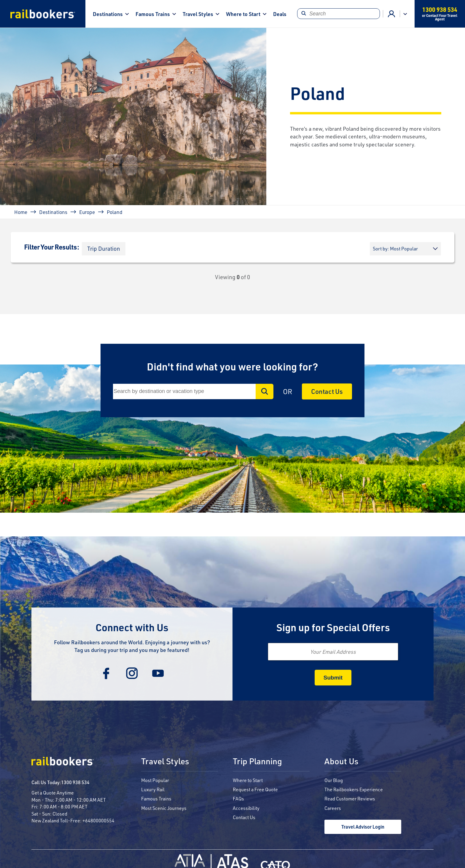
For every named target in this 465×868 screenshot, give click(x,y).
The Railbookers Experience (354, 789)
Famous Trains (153, 14)
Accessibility (246, 808)
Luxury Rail (153, 789)
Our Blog (334, 780)
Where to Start (243, 14)
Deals (280, 14)
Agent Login (391, 14)
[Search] (339, 14)
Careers (333, 808)
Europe (87, 212)
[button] (104, 249)
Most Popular (155, 780)
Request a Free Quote (255, 789)
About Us (341, 762)
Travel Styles (198, 14)
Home (21, 212)
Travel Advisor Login (363, 827)
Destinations (108, 14)
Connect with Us (132, 627)
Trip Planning (257, 762)
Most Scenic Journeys (164, 808)
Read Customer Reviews (350, 799)
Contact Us (327, 391)
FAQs (238, 799)
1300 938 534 (75, 782)
